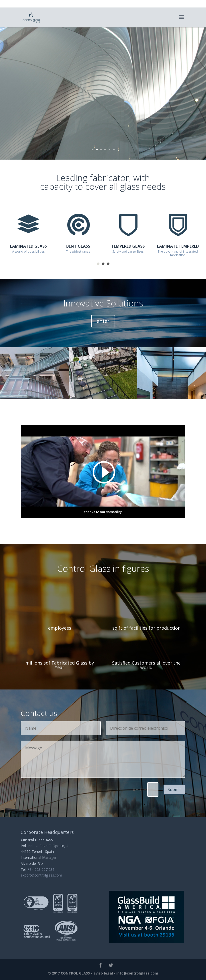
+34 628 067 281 (41, 869)
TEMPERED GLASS (128, 246)
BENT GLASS (78, 246)
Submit (174, 789)
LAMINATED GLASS (28, 246)
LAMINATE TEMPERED (178, 246)
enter (103, 321)
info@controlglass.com (137, 973)
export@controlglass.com (41, 875)
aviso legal (103, 973)
